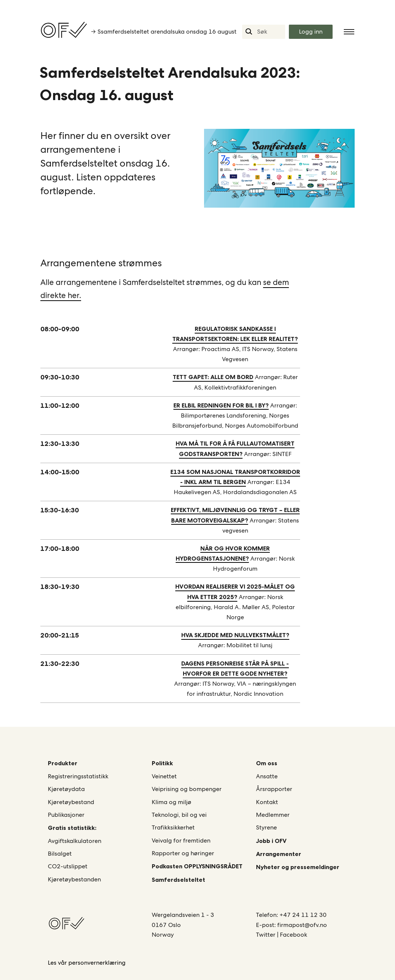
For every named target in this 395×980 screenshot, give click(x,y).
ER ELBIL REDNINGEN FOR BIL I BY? (221, 405)
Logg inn (311, 32)
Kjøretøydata (66, 789)
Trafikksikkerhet (173, 827)
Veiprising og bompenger (187, 789)
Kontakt (267, 802)
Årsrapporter (274, 789)
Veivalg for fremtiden (181, 841)
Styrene (266, 827)
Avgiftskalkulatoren (75, 841)
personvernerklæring (97, 963)
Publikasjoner (66, 815)
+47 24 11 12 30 (303, 915)
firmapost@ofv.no (302, 925)
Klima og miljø (172, 802)
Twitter (266, 935)
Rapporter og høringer (183, 853)
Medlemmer (273, 815)
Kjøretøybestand (71, 802)
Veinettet (164, 776)
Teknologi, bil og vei (179, 815)
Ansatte (267, 776)
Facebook (294, 935)
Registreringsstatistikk (78, 776)
